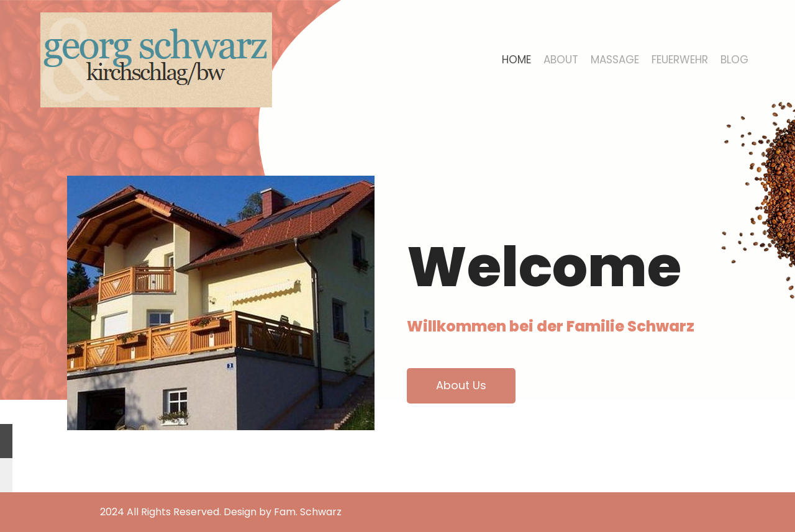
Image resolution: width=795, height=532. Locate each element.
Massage (615, 60)
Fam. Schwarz (308, 512)
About (561, 60)
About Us (461, 385)
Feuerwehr (680, 60)
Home (516, 60)
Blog (734, 60)
